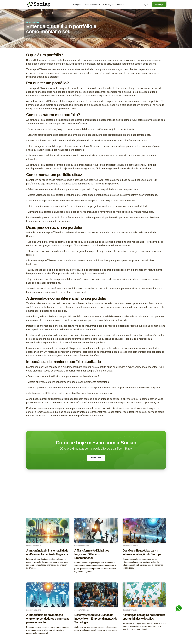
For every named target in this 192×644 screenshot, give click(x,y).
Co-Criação (108, 5)
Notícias (120, 5)
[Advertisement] (96, 498)
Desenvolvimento (92, 5)
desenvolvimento (34, 22)
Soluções (77, 5)
